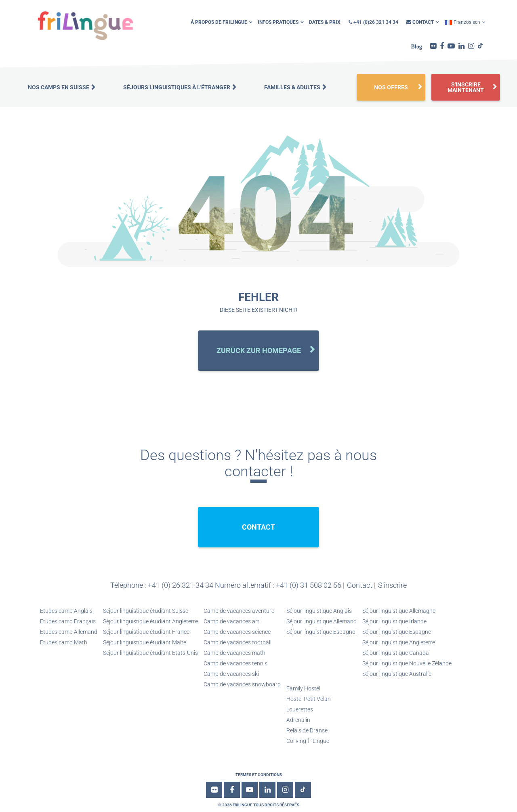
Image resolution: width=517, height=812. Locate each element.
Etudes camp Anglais (66, 611)
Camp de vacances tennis (235, 663)
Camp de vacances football (237, 642)
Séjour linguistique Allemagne (399, 611)
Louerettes (300, 709)
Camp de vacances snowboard (242, 684)
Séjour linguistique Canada (396, 653)
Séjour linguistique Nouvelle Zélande (407, 663)
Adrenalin (298, 720)
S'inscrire (392, 585)
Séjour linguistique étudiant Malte (145, 642)
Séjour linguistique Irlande (394, 621)
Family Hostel (303, 688)
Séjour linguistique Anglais (319, 611)
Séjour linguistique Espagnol (322, 632)
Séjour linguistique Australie (397, 674)
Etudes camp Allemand (69, 632)
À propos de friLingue (219, 22)
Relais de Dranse (307, 730)
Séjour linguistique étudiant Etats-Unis (150, 653)
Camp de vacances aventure (239, 611)
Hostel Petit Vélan (309, 699)
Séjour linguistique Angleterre (399, 642)
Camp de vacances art (231, 621)
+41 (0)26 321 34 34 (373, 22)
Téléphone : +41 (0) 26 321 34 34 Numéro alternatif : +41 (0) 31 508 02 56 (226, 585)
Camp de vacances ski (231, 674)
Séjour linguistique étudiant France (146, 632)
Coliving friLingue (308, 741)
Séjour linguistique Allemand (322, 621)
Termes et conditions (259, 775)
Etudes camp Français (68, 621)
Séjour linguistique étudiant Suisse (146, 611)
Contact (420, 22)
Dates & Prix (325, 22)
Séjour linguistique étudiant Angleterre (150, 621)
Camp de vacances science (237, 632)
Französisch (462, 22)
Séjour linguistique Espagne (397, 632)
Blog (417, 46)
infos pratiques (278, 22)
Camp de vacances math (234, 653)
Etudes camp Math (64, 642)
